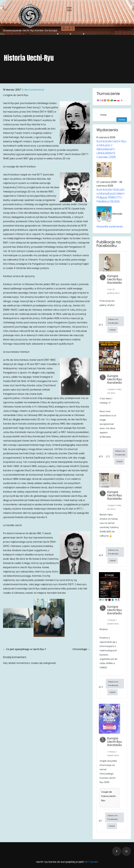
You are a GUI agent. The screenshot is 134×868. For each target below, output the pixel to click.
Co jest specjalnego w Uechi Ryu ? (25, 649)
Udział (112, 330)
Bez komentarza (34, 90)
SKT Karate (91, 862)
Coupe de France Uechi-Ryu (109, 796)
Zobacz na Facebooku (113, 321)
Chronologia (81, 649)
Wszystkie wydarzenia (110, 227)
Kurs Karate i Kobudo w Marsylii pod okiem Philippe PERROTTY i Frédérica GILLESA (110, 195)
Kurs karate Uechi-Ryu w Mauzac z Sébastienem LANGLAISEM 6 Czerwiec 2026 (111, 149)
